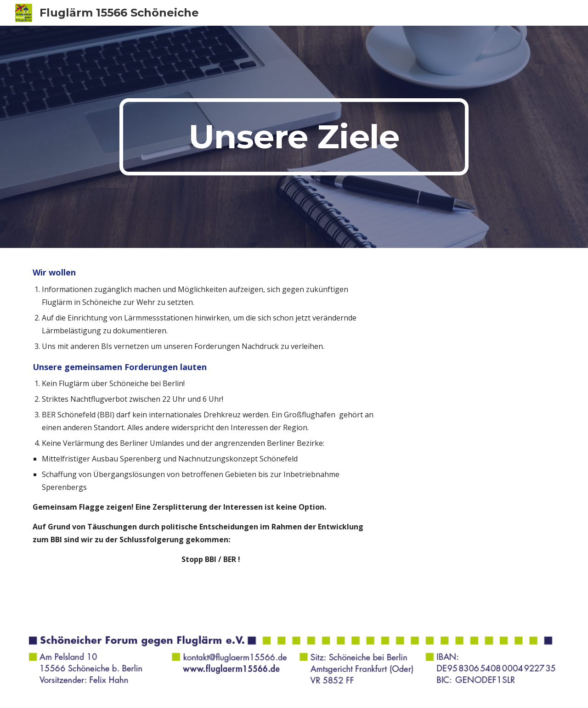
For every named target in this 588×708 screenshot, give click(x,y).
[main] (294, 137)
